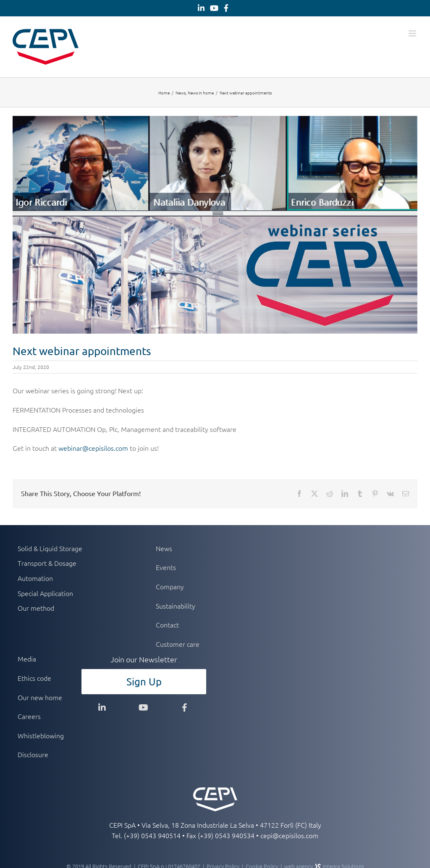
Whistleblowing (41, 735)
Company (170, 586)
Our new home (40, 697)
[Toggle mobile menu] (413, 33)
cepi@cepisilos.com (289, 835)
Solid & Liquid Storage (50, 548)
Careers (29, 716)
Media (27, 659)
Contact (167, 625)
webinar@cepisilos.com (93, 448)
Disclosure (33, 754)
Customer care (178, 644)
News (164, 548)
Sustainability (176, 606)
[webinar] (215, 225)
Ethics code (34, 678)
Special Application (45, 593)
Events (166, 567)
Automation (35, 578)
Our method (36, 608)
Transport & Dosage (47, 563)
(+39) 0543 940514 (152, 835)
